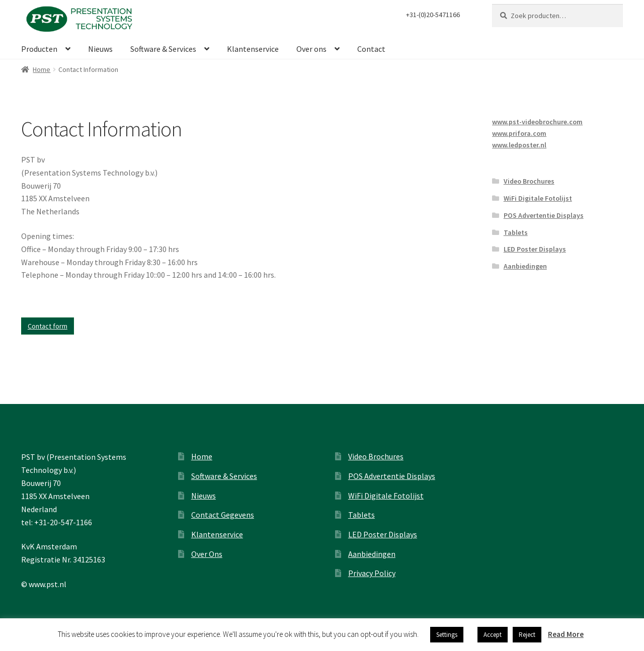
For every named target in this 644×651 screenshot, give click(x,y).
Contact (371, 49)
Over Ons (207, 554)
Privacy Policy (372, 573)
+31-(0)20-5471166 (433, 15)
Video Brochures (529, 181)
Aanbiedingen (525, 266)
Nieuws (100, 49)
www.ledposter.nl (519, 145)
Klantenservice (253, 49)
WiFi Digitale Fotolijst (538, 198)
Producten (39, 49)
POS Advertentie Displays (544, 215)
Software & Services (163, 49)
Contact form (48, 326)
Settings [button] (447, 635)
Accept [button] (493, 635)
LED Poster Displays (535, 249)
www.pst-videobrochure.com (537, 122)
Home (42, 69)
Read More (566, 634)
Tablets (516, 232)
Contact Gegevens (223, 515)
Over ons (311, 49)
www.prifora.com (519, 133)
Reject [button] (527, 635)
